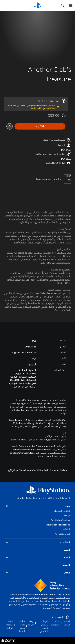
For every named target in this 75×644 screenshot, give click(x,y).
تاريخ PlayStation (62, 534)
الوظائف (66, 515)
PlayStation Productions (58, 525)
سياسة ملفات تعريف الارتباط (22, 626)
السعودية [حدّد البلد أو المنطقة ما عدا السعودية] (60, 617)
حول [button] (37, 506)
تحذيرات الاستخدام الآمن (56, 436)
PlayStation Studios (60, 520)
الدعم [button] (37, 558)
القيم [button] (37, 550)
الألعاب (49, 498)
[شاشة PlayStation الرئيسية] (38, 6)
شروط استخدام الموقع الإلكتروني (44, 626)
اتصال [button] (37, 573)
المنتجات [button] (37, 542)
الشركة (67, 529)
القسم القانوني (66, 623)
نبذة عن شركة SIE (62, 511)
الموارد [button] (37, 565)
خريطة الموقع (31, 623)
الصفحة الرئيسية (63, 498)
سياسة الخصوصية (56, 623)
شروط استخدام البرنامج (10, 625)
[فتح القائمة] (71, 6)
